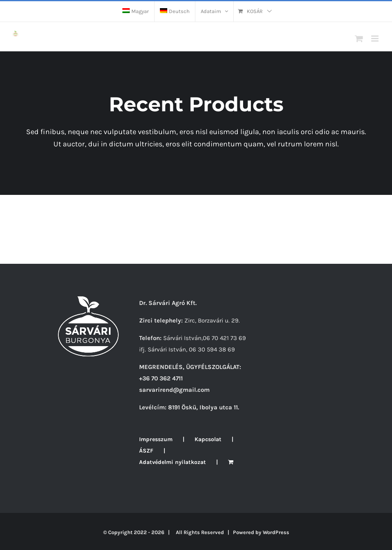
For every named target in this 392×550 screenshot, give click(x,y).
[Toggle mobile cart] (359, 39)
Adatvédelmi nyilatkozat (173, 462)
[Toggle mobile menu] (375, 39)
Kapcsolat (208, 439)
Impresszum (156, 439)
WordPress (276, 532)
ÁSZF (146, 451)
